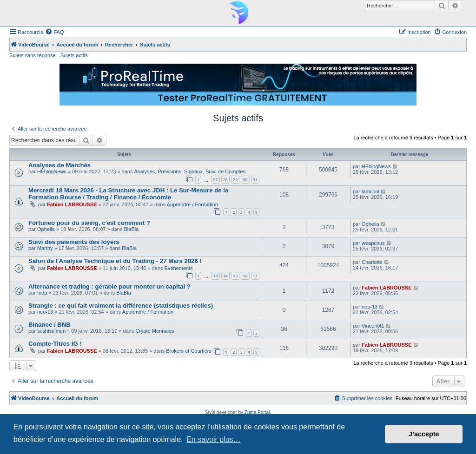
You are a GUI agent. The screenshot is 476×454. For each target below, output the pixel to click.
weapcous (373, 243)
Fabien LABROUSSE (72, 204)
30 (245, 180)
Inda (42, 293)
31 (255, 180)
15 (235, 276)
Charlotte (372, 262)
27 (215, 180)
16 (245, 276)
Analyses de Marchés (59, 165)
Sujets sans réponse (33, 55)
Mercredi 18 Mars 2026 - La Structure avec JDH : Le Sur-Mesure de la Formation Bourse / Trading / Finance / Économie (128, 194)
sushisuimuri (51, 331)
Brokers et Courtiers (189, 351)
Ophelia (46, 229)
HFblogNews (52, 171)
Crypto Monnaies (155, 331)
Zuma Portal (257, 412)
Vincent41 (373, 326)
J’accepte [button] (424, 434)
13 (215, 276)
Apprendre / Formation (192, 204)
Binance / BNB (50, 325)
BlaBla (132, 229)
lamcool (370, 191)
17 (255, 276)
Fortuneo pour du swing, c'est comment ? (89, 223)
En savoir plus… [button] (214, 439)
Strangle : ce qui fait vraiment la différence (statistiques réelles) (121, 306)
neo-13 (45, 312)
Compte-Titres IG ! (55, 344)
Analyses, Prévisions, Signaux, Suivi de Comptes (190, 171)
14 (225, 276)
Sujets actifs (74, 55)
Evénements (179, 268)
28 (225, 180)
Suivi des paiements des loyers (74, 242)
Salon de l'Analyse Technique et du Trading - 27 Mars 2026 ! (115, 261)
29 (235, 180)
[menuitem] (54, 32)
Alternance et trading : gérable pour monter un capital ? (109, 286)
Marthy (45, 248)
